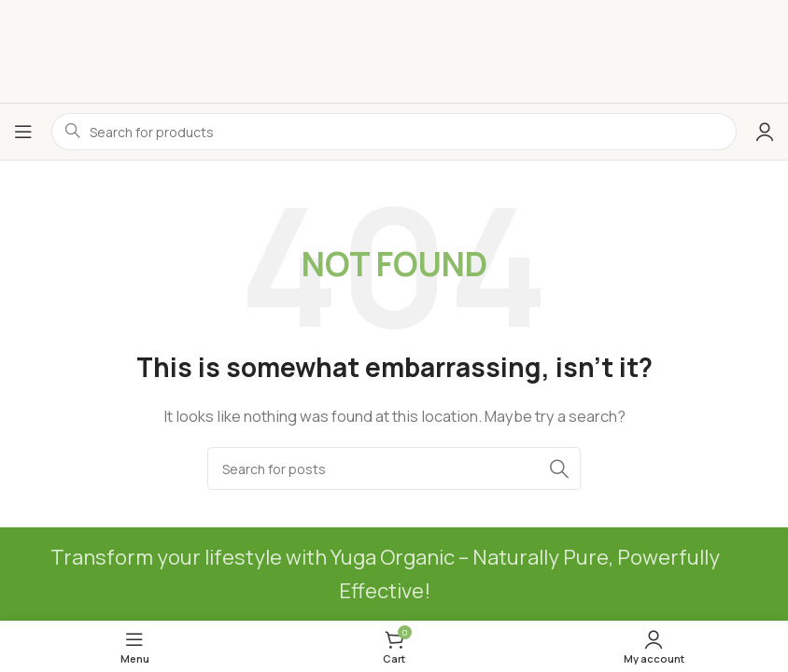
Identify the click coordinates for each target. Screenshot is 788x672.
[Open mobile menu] (23, 132)
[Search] (394, 469)
